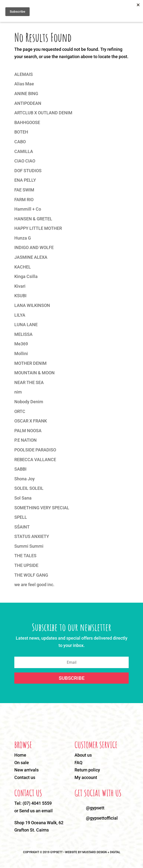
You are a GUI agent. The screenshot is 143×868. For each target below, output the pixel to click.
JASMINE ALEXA (31, 257)
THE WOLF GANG (31, 575)
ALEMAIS (24, 74)
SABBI (20, 469)
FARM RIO (24, 200)
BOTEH (21, 132)
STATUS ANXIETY (32, 536)
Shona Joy (25, 479)
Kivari (20, 286)
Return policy (87, 770)
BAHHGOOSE (27, 122)
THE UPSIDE (26, 565)
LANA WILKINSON (32, 305)
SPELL (21, 517)
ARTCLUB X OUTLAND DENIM (43, 113)
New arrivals (26, 770)
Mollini (21, 353)
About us (83, 755)
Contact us (25, 777)
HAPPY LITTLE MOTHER (38, 228)
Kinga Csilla (26, 276)
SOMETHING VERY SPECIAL (42, 508)
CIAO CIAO (25, 161)
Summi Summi (29, 546)
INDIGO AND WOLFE (34, 247)
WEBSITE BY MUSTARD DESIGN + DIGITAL (93, 852)
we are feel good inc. (34, 585)
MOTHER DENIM (30, 363)
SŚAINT (22, 527)
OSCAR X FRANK (31, 421)
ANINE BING (26, 94)
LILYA (20, 315)
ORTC (20, 411)
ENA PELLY (25, 180)
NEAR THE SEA (29, 382)
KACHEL (23, 267)
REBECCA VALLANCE (35, 460)
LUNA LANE (26, 325)
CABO (20, 142)
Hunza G (23, 238)
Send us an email (36, 811)
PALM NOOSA (28, 431)
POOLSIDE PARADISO (35, 450)
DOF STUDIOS (28, 171)
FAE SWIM (24, 190)
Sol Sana (23, 498)
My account (86, 777)
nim (18, 392)
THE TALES (25, 556)
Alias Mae (24, 84)
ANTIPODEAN (28, 103)
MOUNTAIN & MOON (34, 373)
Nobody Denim (29, 402)
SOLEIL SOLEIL (29, 488)
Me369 (21, 344)
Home (20, 755)
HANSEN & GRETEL (33, 219)
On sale (22, 763)
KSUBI (20, 296)
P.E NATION (25, 440)
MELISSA (23, 334)
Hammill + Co (28, 209)
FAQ (78, 763)
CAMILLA (24, 151)
